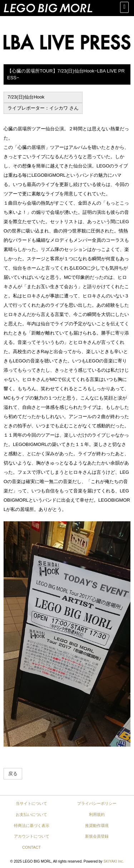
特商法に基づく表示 (32, 826)
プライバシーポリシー (97, 803)
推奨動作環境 (97, 826)
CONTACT (31, 847)
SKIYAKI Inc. (113, 861)
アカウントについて (32, 836)
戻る (13, 774)
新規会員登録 (97, 836)
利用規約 (97, 814)
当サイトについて (31, 803)
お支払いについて (31, 814)
